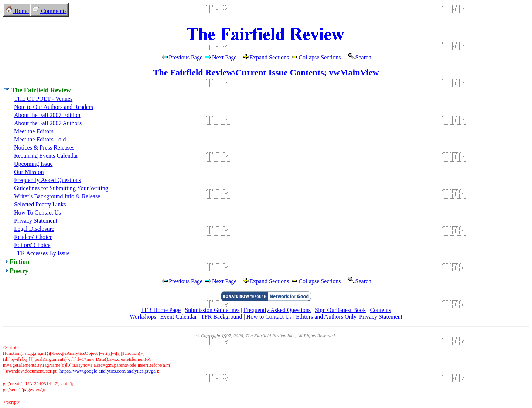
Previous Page (182, 57)
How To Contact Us (37, 212)
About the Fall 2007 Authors (48, 123)
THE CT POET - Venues (43, 99)
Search (357, 57)
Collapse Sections (316, 57)
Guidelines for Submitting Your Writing (61, 188)
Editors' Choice (32, 245)
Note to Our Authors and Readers (54, 107)
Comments (49, 11)
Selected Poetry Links (40, 204)
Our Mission (29, 172)
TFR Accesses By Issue (42, 253)
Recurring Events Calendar (46, 156)
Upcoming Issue (33, 164)
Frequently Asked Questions (47, 180)
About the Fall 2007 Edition (47, 115)
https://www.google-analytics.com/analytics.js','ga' (108, 371)
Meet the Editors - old (40, 139)
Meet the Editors (34, 131)
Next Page (227, 57)
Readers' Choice (33, 237)
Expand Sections (270, 57)
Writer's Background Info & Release (57, 196)
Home (17, 11)
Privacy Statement (36, 221)
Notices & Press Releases (44, 148)
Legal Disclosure (34, 229)
